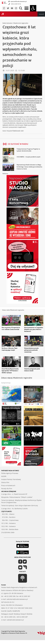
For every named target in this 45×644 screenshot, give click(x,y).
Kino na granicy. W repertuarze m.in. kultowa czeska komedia (11, 328)
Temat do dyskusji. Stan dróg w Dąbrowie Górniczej (20, 505)
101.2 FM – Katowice (8, 523)
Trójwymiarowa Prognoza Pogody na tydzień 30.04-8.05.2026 (28, 150)
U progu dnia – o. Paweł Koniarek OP (14, 494)
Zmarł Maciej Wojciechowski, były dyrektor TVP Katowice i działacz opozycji (10, 371)
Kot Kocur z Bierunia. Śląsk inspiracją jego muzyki (9, 349)
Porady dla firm (7, 489)
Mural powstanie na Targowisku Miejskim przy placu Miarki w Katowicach (34, 329)
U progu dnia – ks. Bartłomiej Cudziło (14, 509)
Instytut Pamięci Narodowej (11, 479)
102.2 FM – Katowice (8, 526)
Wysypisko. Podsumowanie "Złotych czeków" (17, 497)
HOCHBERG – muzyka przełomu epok (28, 157)
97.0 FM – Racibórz (8, 517)
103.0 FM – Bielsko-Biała (10, 529)
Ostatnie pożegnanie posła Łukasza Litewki (32, 370)
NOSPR (4, 476)
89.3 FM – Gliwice (8, 514)
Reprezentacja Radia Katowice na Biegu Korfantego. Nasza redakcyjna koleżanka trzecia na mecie (29, 167)
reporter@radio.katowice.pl (18, 1)
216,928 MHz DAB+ (8, 532)
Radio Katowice (7, 23)
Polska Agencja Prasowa (10, 473)
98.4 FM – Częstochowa (10, 520)
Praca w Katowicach (8, 485)
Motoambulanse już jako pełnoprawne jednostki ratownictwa (31, 350)
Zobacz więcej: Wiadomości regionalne (17, 378)
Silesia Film (5, 482)
